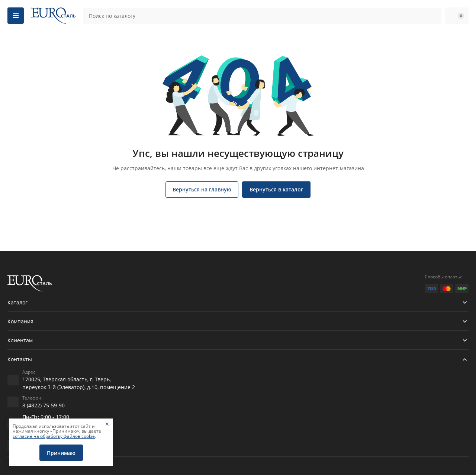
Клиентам (20, 340)
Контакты (20, 359)
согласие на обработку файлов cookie (54, 436)
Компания (20, 321)
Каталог (17, 302)
